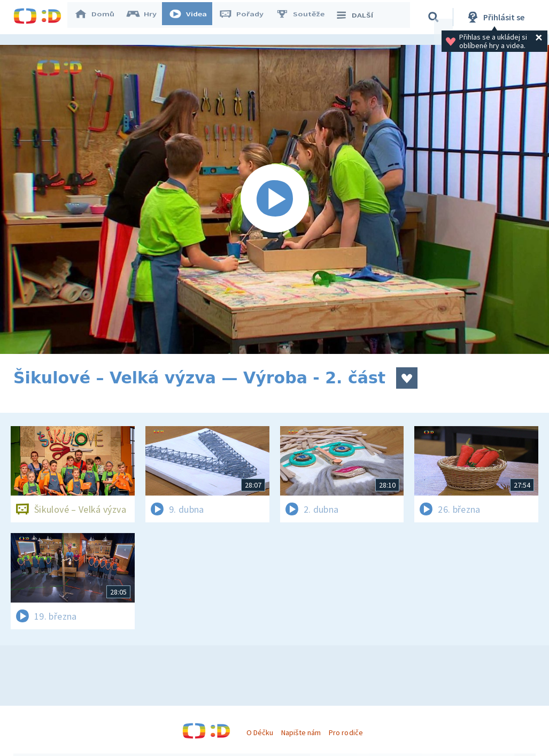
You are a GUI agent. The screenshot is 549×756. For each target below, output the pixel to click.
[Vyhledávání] (435, 17)
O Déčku (260, 732)
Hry (147, 17)
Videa (193, 17)
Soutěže (305, 17)
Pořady (246, 17)
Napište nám (301, 732)
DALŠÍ (359, 17)
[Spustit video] (274, 199)
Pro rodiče (346, 732)
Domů (99, 17)
